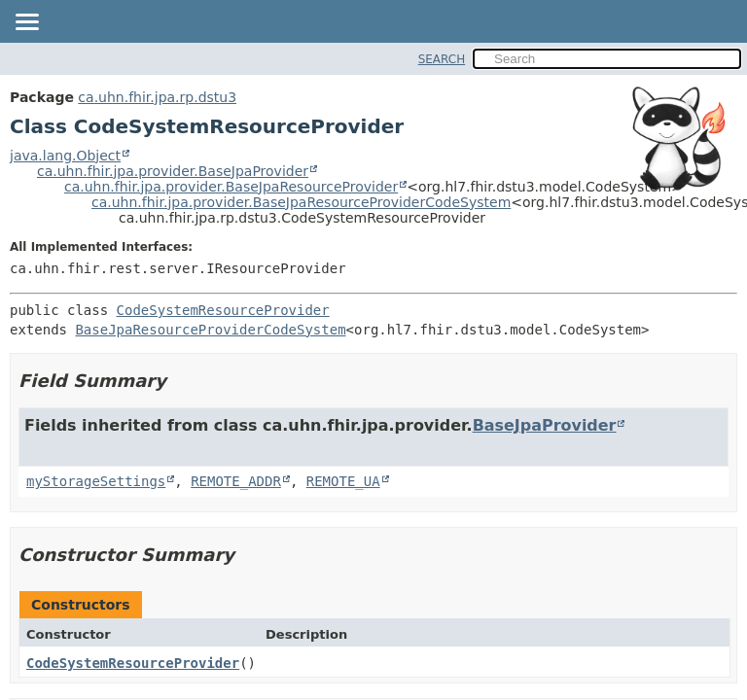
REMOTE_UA (343, 481)
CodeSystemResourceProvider (223, 310)
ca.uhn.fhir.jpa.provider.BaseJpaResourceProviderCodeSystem (301, 202)
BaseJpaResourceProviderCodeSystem (210, 330)
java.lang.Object (65, 156)
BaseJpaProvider (545, 425)
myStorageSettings (96, 481)
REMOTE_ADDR (236, 481)
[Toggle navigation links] (26, 23)
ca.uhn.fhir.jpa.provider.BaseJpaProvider (173, 171)
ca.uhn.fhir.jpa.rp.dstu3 (157, 97)
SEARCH (442, 59)
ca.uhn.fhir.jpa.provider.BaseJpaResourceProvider (231, 187)
